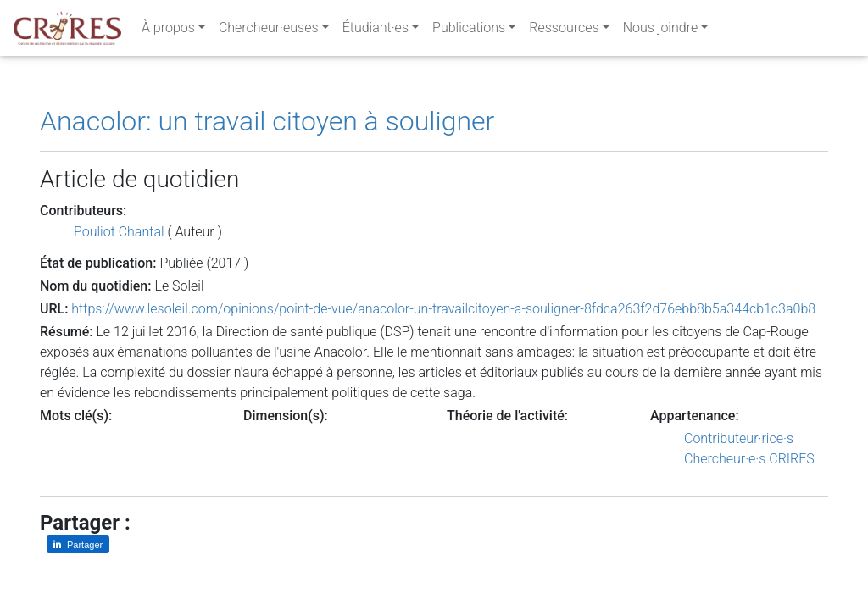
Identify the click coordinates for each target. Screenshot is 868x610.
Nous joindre (661, 31)
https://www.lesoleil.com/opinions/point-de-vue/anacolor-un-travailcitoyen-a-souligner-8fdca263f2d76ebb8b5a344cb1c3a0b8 (443, 309)
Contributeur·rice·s (739, 438)
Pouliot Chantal (119, 232)
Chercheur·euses (269, 31)
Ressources (564, 31)
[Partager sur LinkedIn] (78, 544)
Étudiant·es (376, 31)
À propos (168, 31)
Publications (469, 31)
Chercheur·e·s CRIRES (749, 459)
